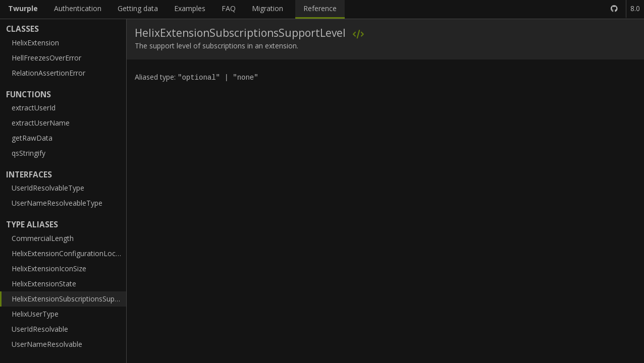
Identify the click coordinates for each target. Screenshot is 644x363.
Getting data (138, 8)
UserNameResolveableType (57, 203)
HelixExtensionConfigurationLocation (69, 253)
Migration (267, 8)
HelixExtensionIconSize (49, 268)
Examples (190, 8)
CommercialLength (43, 238)
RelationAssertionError (48, 73)
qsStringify (29, 153)
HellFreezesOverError (46, 58)
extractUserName (41, 123)
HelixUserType (35, 314)
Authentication (78, 8)
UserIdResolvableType (48, 188)
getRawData (32, 138)
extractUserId (34, 108)
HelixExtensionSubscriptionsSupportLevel (69, 299)
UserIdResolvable (40, 329)
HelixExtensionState (44, 284)
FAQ (229, 8)
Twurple (23, 8)
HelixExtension (35, 43)
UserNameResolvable (47, 344)
